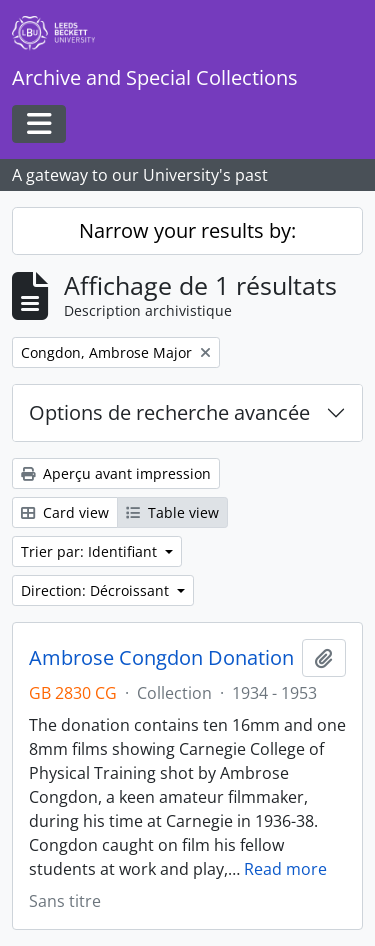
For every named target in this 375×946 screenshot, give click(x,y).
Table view (172, 512)
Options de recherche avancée (169, 412)
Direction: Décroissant (97, 590)
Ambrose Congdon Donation (161, 658)
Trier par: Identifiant (91, 551)
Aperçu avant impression (116, 473)
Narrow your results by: (187, 230)
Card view (65, 512)
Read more (285, 869)
